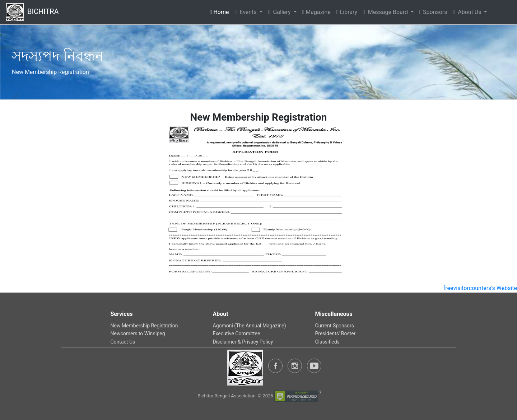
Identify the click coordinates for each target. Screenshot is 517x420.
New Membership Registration (144, 326)
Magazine (316, 12)
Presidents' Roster (336, 333)
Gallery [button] (280, 12)
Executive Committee (237, 333)
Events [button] (246, 12)
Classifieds (327, 342)
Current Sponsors (335, 326)
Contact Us (123, 342)
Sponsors (433, 12)
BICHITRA (32, 12)
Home (221, 11)
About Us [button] (468, 12)
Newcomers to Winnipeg (138, 333)
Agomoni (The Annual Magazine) (250, 326)
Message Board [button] (386, 12)
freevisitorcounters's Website (480, 288)
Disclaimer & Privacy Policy (243, 342)
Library (347, 12)
